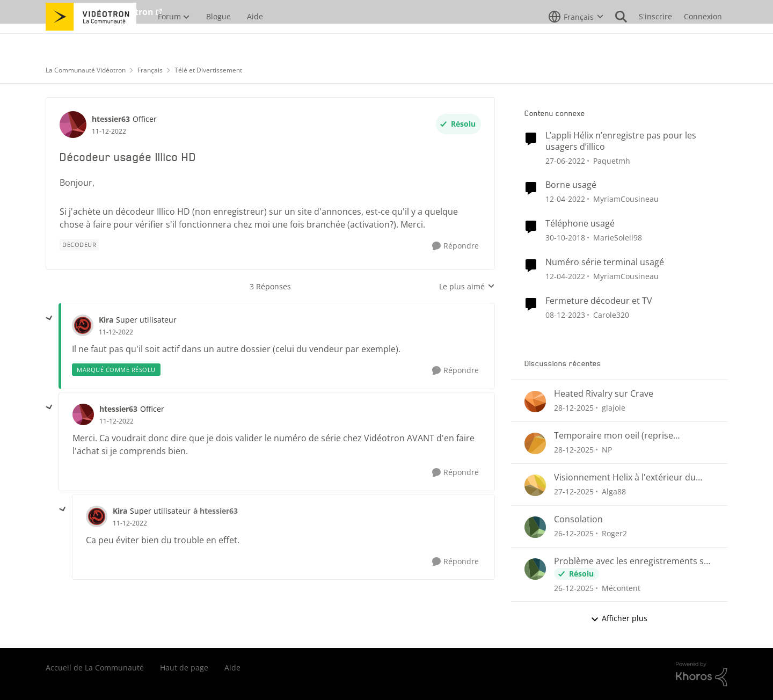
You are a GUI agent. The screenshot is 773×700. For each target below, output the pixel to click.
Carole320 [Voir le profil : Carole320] (611, 315)
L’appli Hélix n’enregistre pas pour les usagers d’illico (621, 141)
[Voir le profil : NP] (535, 443)
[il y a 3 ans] (565, 315)
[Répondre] (455, 246)
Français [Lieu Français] (150, 70)
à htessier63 (216, 511)
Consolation (578, 519)
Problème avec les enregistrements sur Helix (633, 561)
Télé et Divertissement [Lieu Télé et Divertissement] (208, 70)
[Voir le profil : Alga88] (535, 485)
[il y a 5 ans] (565, 160)
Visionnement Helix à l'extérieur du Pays (625, 477)
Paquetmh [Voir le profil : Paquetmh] (612, 160)
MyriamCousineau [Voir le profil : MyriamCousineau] (626, 199)
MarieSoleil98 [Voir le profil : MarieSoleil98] (618, 238)
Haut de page (184, 668)
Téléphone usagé (580, 224)
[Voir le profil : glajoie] (535, 402)
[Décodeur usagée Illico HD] (116, 332)
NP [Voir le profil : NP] (607, 450)
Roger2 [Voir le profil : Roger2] (614, 533)
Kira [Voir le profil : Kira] (106, 320)
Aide (232, 668)
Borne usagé (571, 185)
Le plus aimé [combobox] (467, 287)
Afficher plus (619, 618)
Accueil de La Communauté (95, 668)
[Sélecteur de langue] (576, 40)
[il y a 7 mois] (574, 408)
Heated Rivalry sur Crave (604, 394)
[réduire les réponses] (49, 318)
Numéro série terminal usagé (605, 262)
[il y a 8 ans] (565, 238)
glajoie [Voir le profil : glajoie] (614, 408)
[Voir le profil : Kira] (83, 325)
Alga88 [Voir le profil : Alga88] (614, 491)
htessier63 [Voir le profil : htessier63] (111, 119)
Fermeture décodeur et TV (599, 301)
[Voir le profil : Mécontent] (535, 569)
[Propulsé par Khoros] (702, 674)
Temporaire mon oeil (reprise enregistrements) (614, 436)
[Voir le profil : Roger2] (535, 527)
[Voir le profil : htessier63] (73, 125)
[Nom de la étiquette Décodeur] (79, 245)
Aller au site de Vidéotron (100, 12)
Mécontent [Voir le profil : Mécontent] (621, 588)
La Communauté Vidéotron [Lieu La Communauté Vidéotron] (86, 70)
